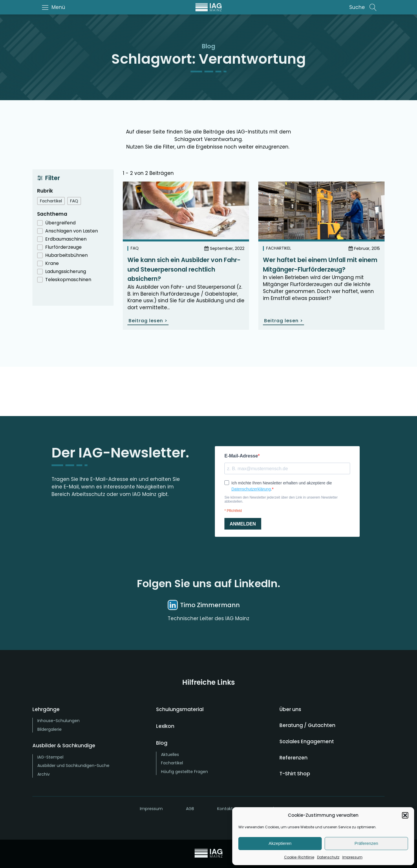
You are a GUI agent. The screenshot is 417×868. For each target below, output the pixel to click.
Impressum (352, 857)
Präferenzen (366, 843)
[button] (405, 815)
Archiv (44, 774)
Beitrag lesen (148, 321)
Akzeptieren (280, 843)
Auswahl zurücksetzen (73, 295)
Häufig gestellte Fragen (184, 772)
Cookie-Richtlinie (299, 857)
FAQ (135, 248)
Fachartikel (279, 248)
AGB (190, 809)
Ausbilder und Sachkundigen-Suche (73, 766)
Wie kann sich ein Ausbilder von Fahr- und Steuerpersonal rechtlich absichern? (184, 269)
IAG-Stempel (50, 757)
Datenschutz (328, 857)
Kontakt (225, 809)
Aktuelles (170, 755)
